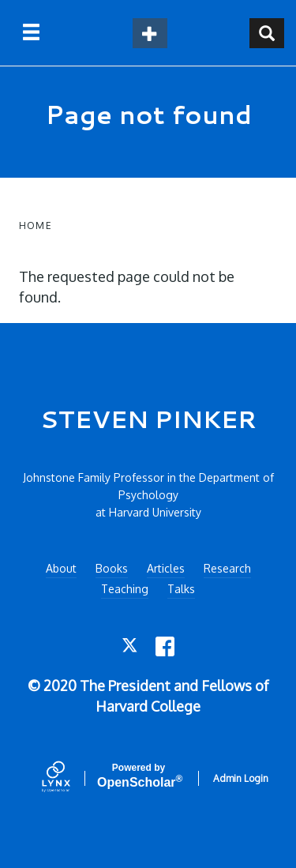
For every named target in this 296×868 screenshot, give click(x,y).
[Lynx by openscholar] (69, 778)
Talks (181, 589)
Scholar (139, 776)
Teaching (125, 589)
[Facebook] (165, 646)
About (61, 568)
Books (112, 568)
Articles (166, 568)
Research (227, 568)
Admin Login (241, 778)
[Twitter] (131, 646)
